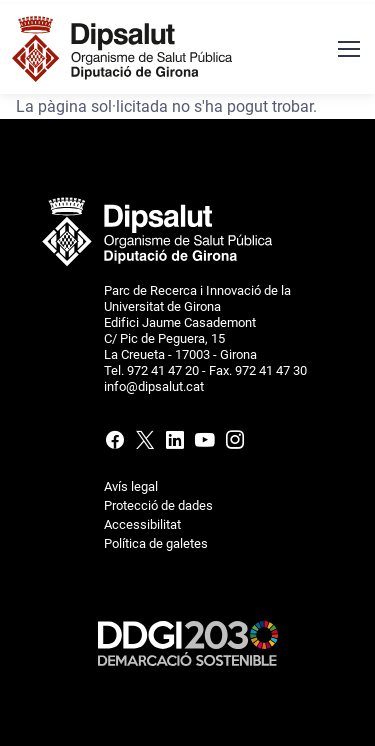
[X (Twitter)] (145, 444)
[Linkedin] (175, 444)
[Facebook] (117, 444)
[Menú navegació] (348, 49)
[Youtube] (205, 444)
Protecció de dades (158, 505)
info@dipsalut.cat (154, 386)
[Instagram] (233, 444)
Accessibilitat (142, 524)
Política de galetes (156, 543)
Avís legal (131, 486)
